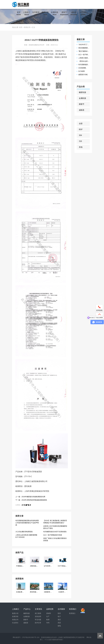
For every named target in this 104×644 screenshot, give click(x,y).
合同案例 (36, 13)
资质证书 (27, 27)
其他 (81, 147)
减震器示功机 (83, 75)
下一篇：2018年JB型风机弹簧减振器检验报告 (31, 500)
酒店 (59, 620)
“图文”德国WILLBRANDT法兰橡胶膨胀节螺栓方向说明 (84, 51)
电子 (59, 616)
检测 (48, 620)
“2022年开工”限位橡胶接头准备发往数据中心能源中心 (84, 45)
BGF (81, 129)
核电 (59, 626)
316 (80, 141)
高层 (59, 623)
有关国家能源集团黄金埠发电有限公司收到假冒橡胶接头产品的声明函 (27, 523)
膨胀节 (64, 13)
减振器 (74, 13)
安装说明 (38, 616)
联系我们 (20, 22)
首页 (19, 13)
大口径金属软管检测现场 (24, 532)
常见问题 (38, 620)
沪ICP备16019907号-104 (31, 637)
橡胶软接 (45, 13)
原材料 (49, 613)
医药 (59, 613)
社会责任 (15, 623)
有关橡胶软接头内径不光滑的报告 (55, 532)
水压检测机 (82, 68)
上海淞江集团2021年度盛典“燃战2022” (84, 58)
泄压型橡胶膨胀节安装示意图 (84, 48)
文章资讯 (83, 13)
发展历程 (15, 616)
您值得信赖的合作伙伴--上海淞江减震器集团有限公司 (59, 637)
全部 (81, 124)
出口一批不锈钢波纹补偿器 (53, 535)
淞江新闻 (38, 613)
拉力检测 (81, 71)
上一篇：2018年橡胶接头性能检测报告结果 (30, 497)
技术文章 (38, 623)
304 (80, 135)
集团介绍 (15, 613)
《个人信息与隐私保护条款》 (54, 640)
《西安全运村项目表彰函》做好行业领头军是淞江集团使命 (84, 61)
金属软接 (54, 13)
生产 (48, 616)
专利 (48, 623)
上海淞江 (27, 13)
